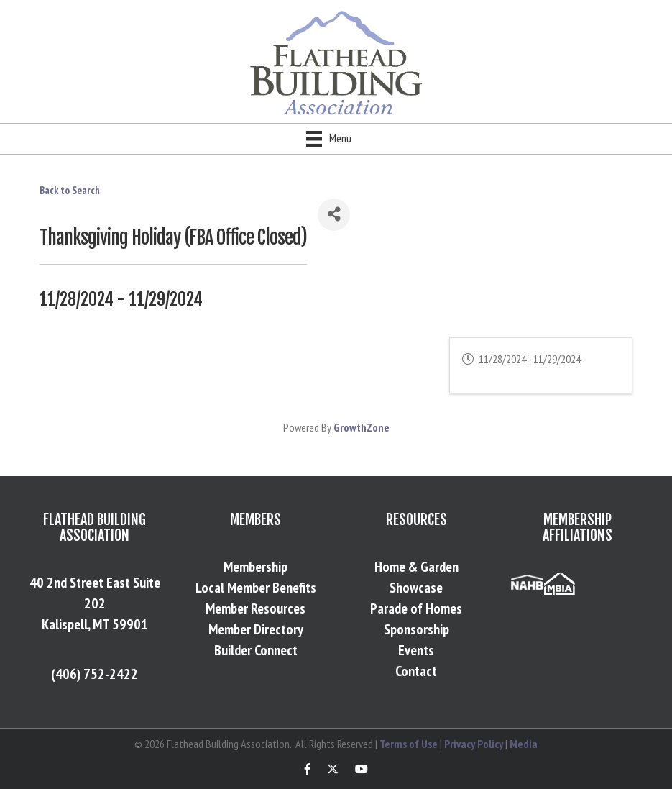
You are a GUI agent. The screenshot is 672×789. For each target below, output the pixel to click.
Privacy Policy (474, 744)
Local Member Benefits (256, 588)
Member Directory (256, 629)
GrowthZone (362, 427)
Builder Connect (256, 650)
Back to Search (70, 190)
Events (416, 650)
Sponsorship (416, 629)
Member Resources (256, 608)
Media (524, 744)
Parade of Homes (416, 608)
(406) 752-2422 (95, 674)
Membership (256, 567)
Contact (416, 671)
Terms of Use (409, 744)
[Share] (334, 215)
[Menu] (329, 139)
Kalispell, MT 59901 (95, 624)
